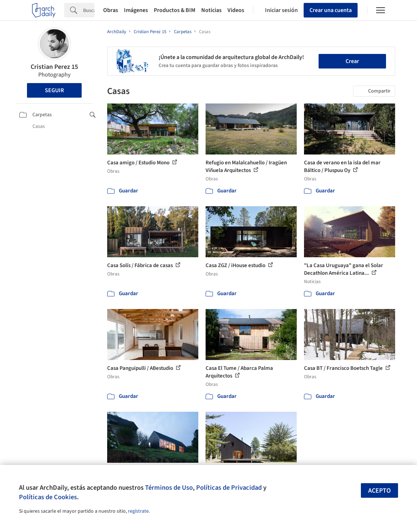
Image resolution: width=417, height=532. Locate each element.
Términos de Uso (169, 488)
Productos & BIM (175, 10)
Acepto (379, 491)
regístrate (138, 511)
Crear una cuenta (331, 10)
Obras (111, 10)
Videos (236, 10)
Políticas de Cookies (48, 497)
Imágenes (136, 10)
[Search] (89, 10)
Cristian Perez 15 (54, 67)
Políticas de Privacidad (229, 488)
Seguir (54, 90)
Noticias (211, 10)
